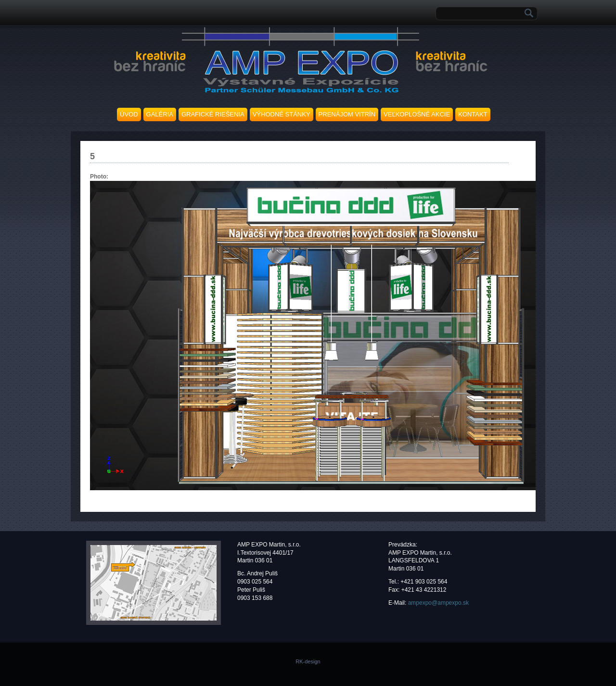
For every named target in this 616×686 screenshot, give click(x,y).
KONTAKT (473, 114)
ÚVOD (129, 114)
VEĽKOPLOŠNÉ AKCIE (417, 114)
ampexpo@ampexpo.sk (438, 603)
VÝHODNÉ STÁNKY (282, 114)
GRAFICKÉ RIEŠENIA (213, 114)
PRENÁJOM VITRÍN (347, 114)
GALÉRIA (160, 114)
